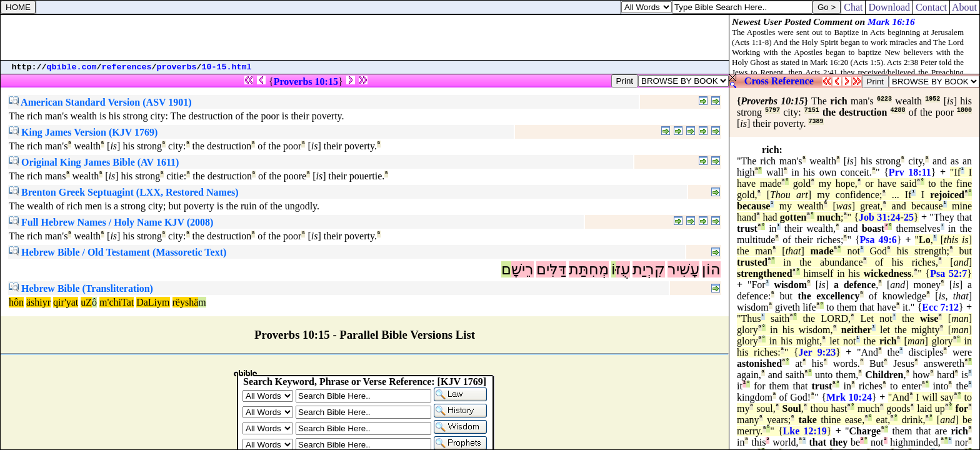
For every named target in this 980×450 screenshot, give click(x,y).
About (965, 7)
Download (889, 7)
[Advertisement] (365, 37)
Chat (853, 7)
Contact (931, 7)
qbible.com (72, 67)
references (127, 67)
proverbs (177, 67)
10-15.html (227, 67)
